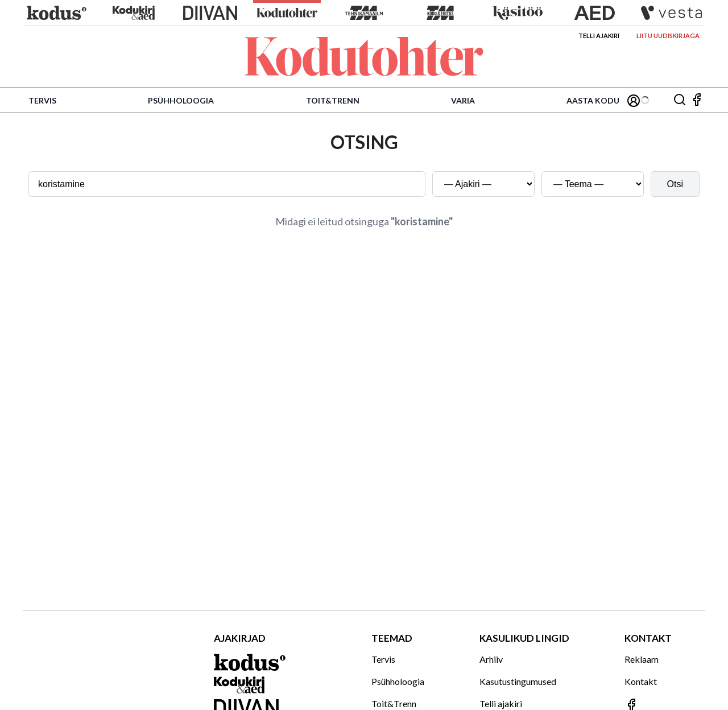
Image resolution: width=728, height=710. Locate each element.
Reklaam (642, 659)
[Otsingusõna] (227, 184)
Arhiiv (491, 659)
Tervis (42, 100)
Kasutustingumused (518, 681)
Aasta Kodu (593, 100)
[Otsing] (680, 100)
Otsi (675, 184)
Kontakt (641, 681)
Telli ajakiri (599, 36)
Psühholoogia (181, 100)
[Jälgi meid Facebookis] (697, 100)
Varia (463, 100)
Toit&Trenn (333, 100)
